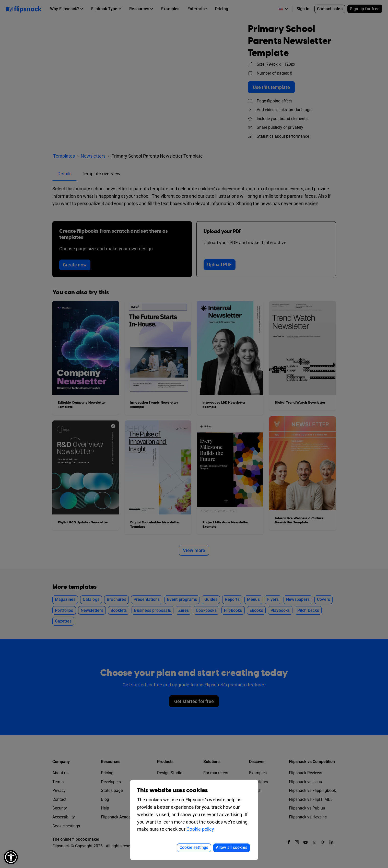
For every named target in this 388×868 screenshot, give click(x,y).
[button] (11, 857)
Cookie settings (194, 847)
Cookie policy (200, 829)
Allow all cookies (232, 847)
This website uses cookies (173, 790)
